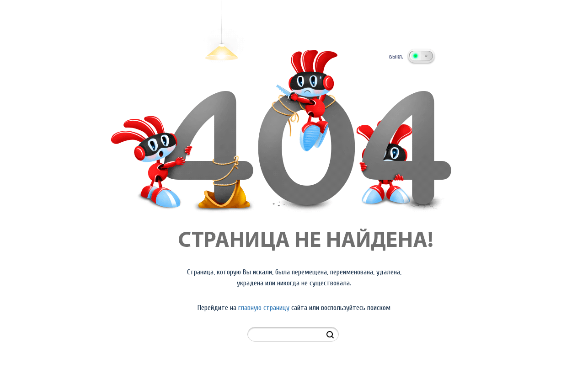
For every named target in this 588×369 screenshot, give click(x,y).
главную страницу (264, 308)
